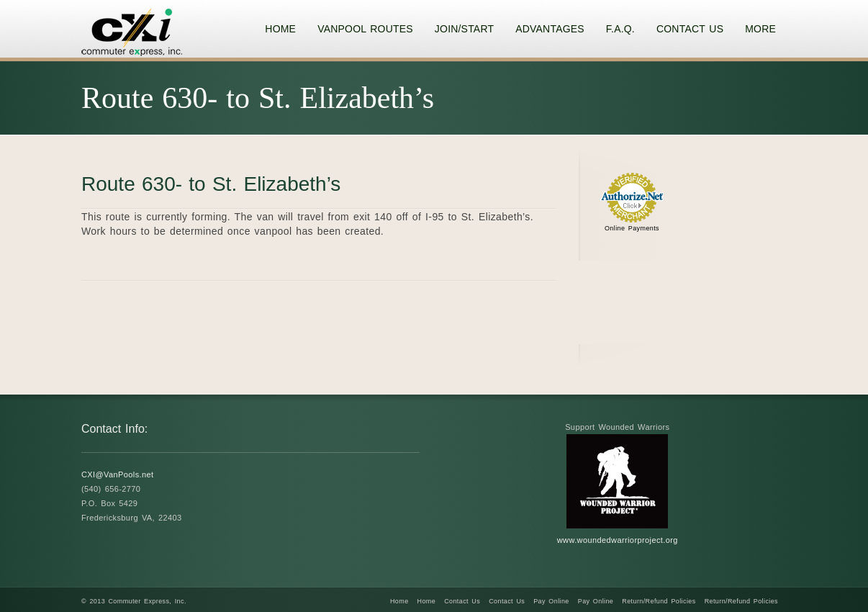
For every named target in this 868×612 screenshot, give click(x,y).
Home (399, 601)
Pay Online (551, 601)
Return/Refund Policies (659, 601)
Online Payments (632, 228)
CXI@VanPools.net (118, 474)
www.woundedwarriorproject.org (618, 540)
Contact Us (462, 601)
